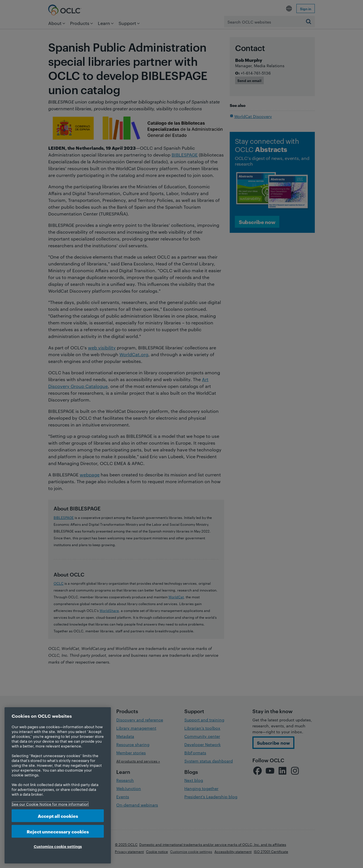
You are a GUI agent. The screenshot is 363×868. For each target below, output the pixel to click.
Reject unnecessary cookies (58, 831)
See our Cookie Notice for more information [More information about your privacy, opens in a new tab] (50, 804)
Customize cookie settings (58, 846)
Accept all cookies (58, 816)
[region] (58, 785)
